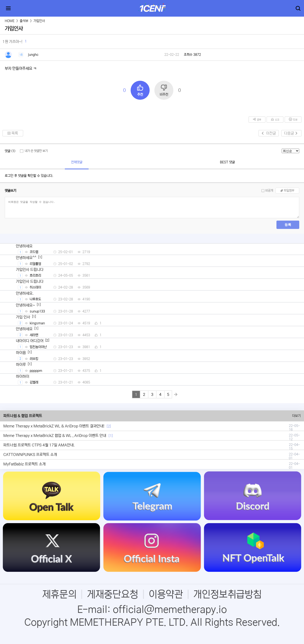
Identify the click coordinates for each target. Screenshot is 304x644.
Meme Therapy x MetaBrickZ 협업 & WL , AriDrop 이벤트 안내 (55, 436)
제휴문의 (59, 594)
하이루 (21, 365)
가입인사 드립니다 (30, 270)
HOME (10, 21)
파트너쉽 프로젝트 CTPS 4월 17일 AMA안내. (39, 445)
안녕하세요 (24, 246)
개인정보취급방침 (228, 594)
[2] (109, 426)
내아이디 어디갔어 (30, 341)
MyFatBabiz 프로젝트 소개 (24, 464)
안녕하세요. (25, 293)
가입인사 (39, 21)
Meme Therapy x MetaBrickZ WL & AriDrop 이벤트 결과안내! (54, 426)
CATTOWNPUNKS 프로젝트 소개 (30, 455)
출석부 (24, 21)
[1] (111, 436)
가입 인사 (23, 317)
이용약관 (166, 594)
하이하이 (23, 376)
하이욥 (21, 353)
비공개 (269, 191)
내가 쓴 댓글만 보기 (36, 151)
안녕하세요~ (25, 305)
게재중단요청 (113, 594)
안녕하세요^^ (26, 258)
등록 (288, 225)
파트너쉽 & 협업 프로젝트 (23, 416)
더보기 (296, 416)
